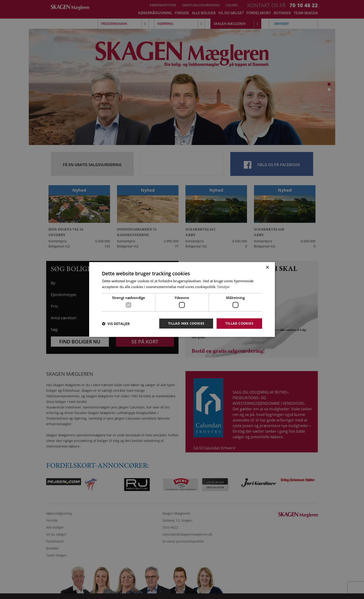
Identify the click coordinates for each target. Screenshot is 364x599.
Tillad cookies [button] (239, 323)
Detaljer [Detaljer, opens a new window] (224, 287)
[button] (116, 324)
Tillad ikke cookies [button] (186, 323)
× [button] (267, 268)
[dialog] (182, 299)
